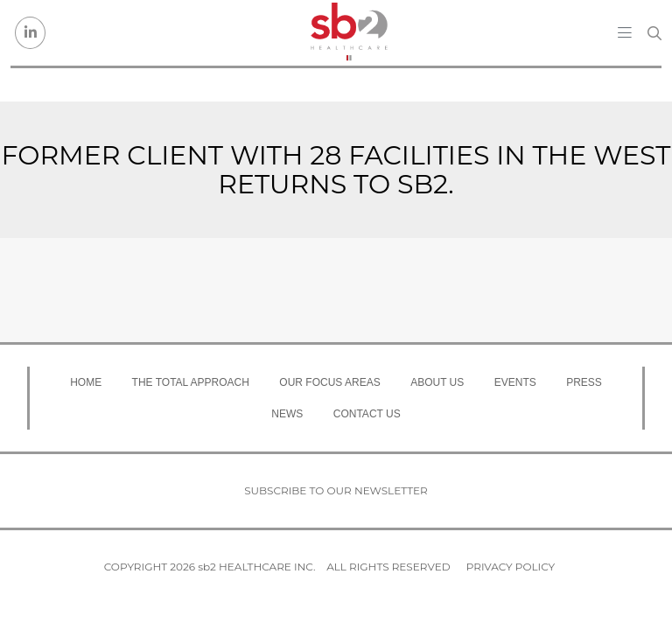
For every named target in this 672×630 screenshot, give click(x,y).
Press (584, 382)
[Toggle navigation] (625, 32)
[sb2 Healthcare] (349, 33)
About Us (437, 382)
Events (515, 382)
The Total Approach (191, 382)
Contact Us (367, 414)
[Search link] (654, 33)
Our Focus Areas (329, 382)
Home (86, 382)
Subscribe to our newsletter (336, 490)
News (287, 414)
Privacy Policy (511, 567)
